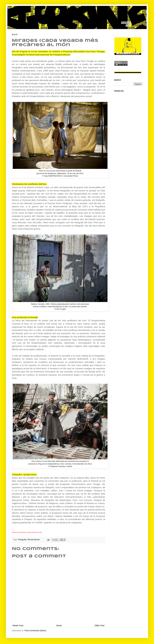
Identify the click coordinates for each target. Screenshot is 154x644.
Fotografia (22, 540)
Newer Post (18, 625)
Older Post (100, 625)
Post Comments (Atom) (35, 631)
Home (59, 625)
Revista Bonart (34, 540)
